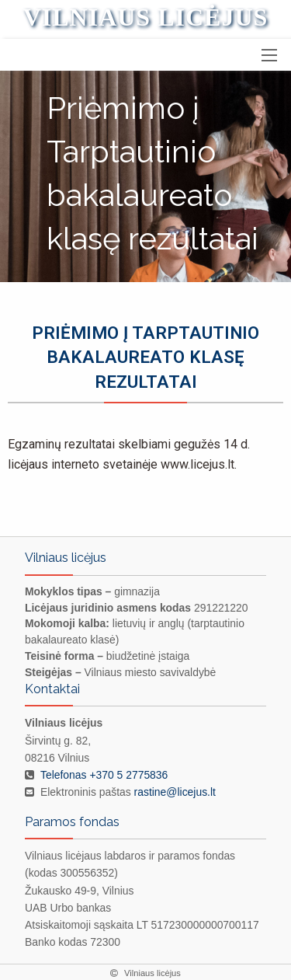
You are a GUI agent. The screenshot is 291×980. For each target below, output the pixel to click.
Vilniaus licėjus (146, 17)
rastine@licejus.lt (175, 792)
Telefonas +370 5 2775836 (104, 775)
